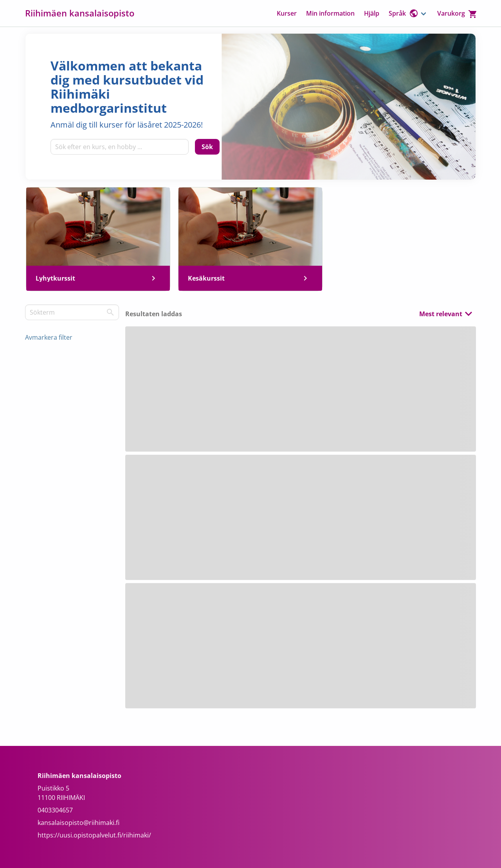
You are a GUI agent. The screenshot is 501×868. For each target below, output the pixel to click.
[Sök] (207, 147)
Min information (330, 13)
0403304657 (55, 810)
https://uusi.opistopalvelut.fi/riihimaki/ (94, 835)
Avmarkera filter (49, 337)
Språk (404, 13)
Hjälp (372, 13)
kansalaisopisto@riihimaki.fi (78, 823)
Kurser (287, 13)
